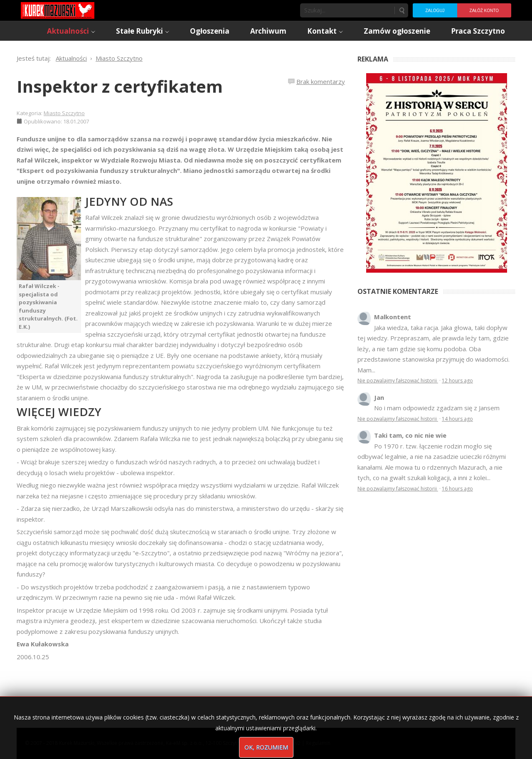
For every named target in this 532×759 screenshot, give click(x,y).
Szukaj (401, 10)
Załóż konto (484, 11)
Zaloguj (435, 11)
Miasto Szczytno (64, 113)
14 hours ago (457, 419)
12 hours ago (457, 381)
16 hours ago (457, 489)
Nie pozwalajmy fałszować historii (398, 381)
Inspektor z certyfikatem (120, 86)
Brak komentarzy (321, 81)
